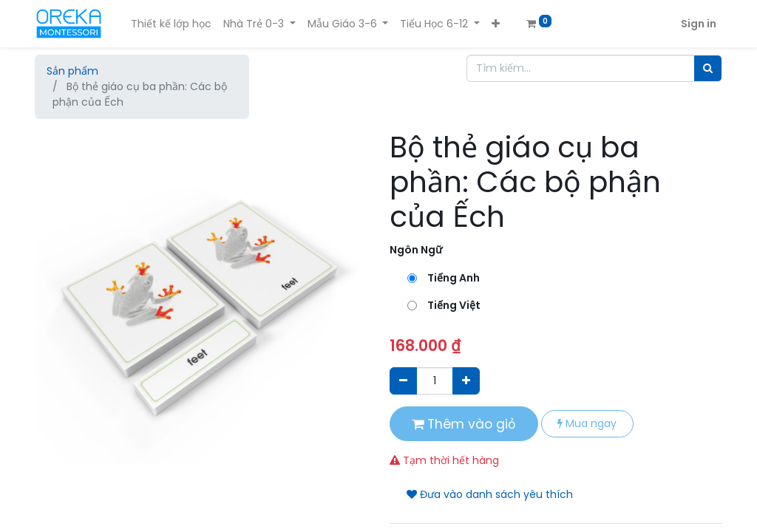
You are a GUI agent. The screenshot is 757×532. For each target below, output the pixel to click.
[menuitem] (171, 24)
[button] (496, 24)
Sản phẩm (72, 71)
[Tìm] (708, 68)
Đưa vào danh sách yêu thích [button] (490, 494)
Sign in (699, 24)
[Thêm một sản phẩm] (466, 381)
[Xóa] (403, 381)
